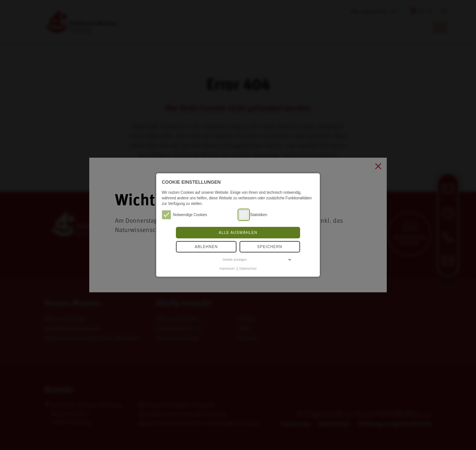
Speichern (270, 247)
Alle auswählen (238, 233)
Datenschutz (248, 269)
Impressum (227, 269)
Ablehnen (206, 247)
